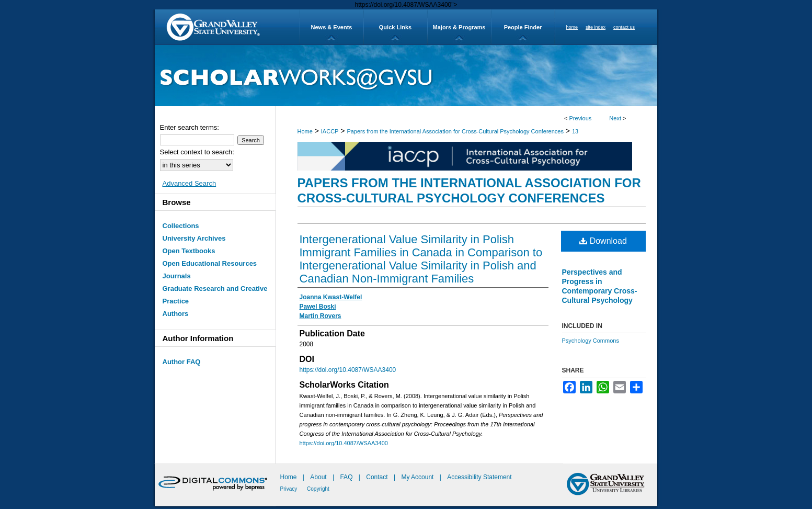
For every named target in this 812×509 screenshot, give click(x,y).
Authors (176, 314)
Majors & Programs (459, 27)
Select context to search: (197, 152)
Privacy (290, 489)
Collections (181, 226)
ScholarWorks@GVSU (406, 76)
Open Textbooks (189, 251)
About (319, 477)
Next (615, 118)
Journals (177, 276)
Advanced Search (190, 183)
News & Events (332, 27)
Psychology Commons (591, 341)
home (572, 27)
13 (575, 131)
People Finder (523, 27)
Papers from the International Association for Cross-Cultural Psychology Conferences (455, 131)
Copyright (318, 489)
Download (603, 241)
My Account (418, 477)
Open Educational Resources (210, 263)
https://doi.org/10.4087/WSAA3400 (348, 370)
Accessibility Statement (479, 477)
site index (596, 27)
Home (305, 131)
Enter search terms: (190, 127)
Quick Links (395, 27)
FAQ (347, 477)
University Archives (194, 238)
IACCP (330, 131)
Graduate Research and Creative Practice (215, 295)
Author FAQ (182, 362)
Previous (581, 118)
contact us (624, 27)
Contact (377, 477)
